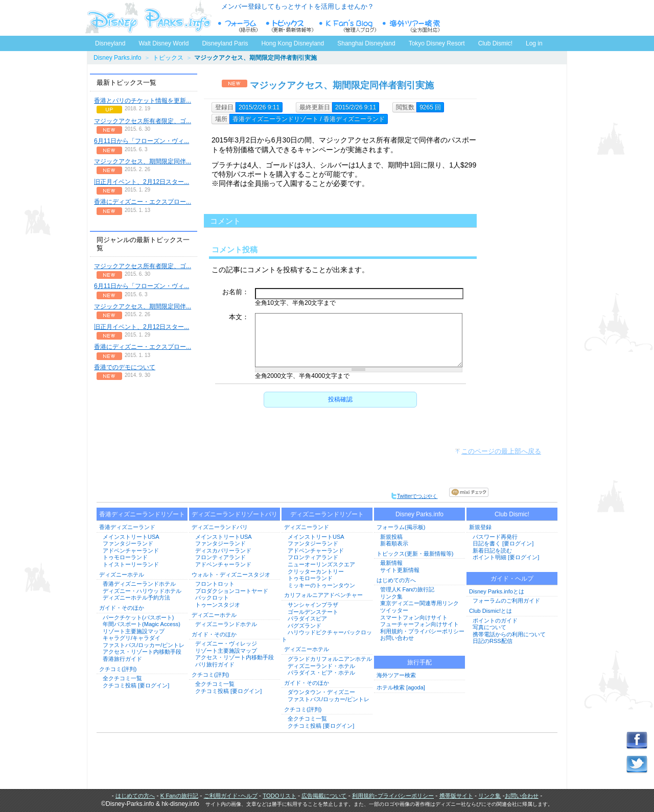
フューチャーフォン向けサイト (419, 624)
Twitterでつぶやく (414, 496)
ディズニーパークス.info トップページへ (148, 18)
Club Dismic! (495, 43)
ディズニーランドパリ (220, 527)
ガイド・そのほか (122, 608)
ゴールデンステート (313, 612)
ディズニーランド (307, 527)
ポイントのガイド (495, 620)
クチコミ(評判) (118, 669)
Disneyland (110, 43)
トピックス (168, 58)
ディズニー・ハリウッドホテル (142, 591)
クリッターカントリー (316, 571)
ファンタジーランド (128, 543)
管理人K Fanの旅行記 (407, 589)
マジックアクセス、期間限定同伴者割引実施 (342, 85)
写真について (489, 627)
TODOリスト (279, 796)
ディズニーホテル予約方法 (136, 598)
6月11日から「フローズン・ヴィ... (142, 141)
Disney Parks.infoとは (497, 591)
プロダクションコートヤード (232, 591)
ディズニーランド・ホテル (321, 666)
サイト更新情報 (400, 570)
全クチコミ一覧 (122, 678)
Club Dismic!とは (491, 611)
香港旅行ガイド (122, 659)
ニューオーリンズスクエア (321, 564)
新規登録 (480, 527)
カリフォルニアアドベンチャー (323, 595)
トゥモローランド (125, 557)
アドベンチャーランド (131, 551)
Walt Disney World (163, 41)
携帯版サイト (456, 796)
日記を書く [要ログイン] (503, 543)
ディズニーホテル (122, 575)
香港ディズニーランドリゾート (142, 514)
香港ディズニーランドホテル (139, 584)
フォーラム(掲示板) (401, 527)
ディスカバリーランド (223, 551)
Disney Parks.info (117, 58)
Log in (534, 43)
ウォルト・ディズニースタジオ (231, 575)
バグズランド (305, 626)
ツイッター (394, 610)
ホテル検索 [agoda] (401, 687)
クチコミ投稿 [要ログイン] (136, 685)
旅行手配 (419, 662)
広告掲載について (324, 796)
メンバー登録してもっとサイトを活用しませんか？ (298, 6)
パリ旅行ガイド (215, 664)
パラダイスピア (307, 618)
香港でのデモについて (125, 367)
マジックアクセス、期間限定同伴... (143, 161)
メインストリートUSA (131, 537)
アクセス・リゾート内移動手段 (142, 652)
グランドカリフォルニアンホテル (330, 659)
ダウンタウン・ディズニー (321, 692)
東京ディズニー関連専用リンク (419, 603)
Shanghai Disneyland (366, 43)
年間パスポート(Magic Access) (142, 624)
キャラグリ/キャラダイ (132, 638)
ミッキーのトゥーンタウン (321, 585)
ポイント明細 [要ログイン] (506, 557)
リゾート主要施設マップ (134, 631)
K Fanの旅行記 (179, 796)
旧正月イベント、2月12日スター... (142, 182)
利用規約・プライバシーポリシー (422, 631)
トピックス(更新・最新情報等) (415, 554)
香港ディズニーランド (127, 527)
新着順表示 (394, 543)
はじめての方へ (396, 580)
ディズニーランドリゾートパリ (235, 514)
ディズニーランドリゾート (327, 514)
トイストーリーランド (131, 564)
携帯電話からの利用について (509, 634)
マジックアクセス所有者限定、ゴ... (143, 121)
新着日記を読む (492, 551)
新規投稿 (391, 537)
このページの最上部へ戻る (501, 451)
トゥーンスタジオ (218, 605)
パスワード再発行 (495, 537)
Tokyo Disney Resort (437, 43)
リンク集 (391, 596)
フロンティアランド (220, 557)
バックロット (212, 598)
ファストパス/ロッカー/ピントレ (144, 645)
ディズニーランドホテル (226, 624)
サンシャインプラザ (313, 605)
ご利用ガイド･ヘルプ (231, 796)
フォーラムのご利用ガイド (506, 601)
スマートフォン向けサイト (414, 617)
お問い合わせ (397, 638)
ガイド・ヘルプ (512, 579)
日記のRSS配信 (493, 641)
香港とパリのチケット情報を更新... (143, 101)
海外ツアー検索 (396, 675)
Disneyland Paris (225, 43)
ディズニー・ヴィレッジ (226, 643)
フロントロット (215, 584)
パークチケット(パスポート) (138, 617)
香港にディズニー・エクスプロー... (143, 202)
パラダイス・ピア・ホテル (321, 673)
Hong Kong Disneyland (293, 43)
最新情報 (391, 563)
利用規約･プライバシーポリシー (393, 796)
